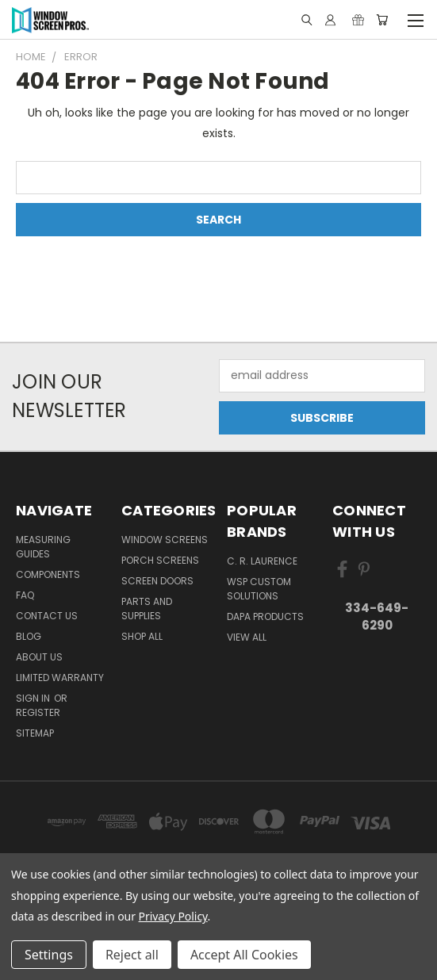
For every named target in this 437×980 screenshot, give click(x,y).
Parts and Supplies (147, 609)
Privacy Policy (173, 916)
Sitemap (35, 733)
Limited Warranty (60, 678)
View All (247, 637)
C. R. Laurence (262, 561)
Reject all (132, 955)
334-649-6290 (377, 617)
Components (48, 574)
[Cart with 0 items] (382, 20)
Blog (29, 636)
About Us (39, 657)
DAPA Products (265, 616)
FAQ (25, 595)
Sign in (34, 698)
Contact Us (47, 616)
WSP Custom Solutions (259, 589)
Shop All (142, 636)
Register (38, 712)
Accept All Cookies (244, 955)
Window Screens (165, 540)
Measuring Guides (43, 547)
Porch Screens (160, 560)
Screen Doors (157, 581)
